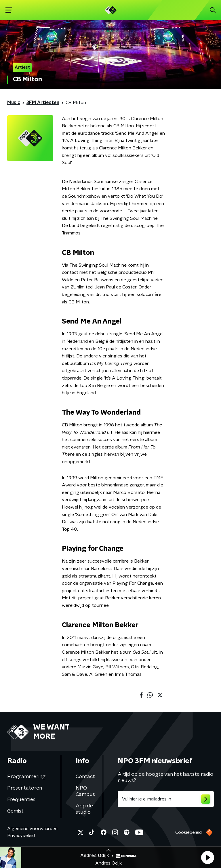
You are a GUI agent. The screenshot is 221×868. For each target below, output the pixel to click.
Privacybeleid (21, 836)
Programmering (26, 777)
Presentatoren (25, 788)
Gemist (15, 811)
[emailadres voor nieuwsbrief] (166, 799)
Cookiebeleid (188, 832)
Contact (85, 777)
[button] (207, 857)
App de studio (84, 809)
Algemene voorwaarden (32, 829)
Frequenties (21, 800)
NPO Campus (85, 791)
